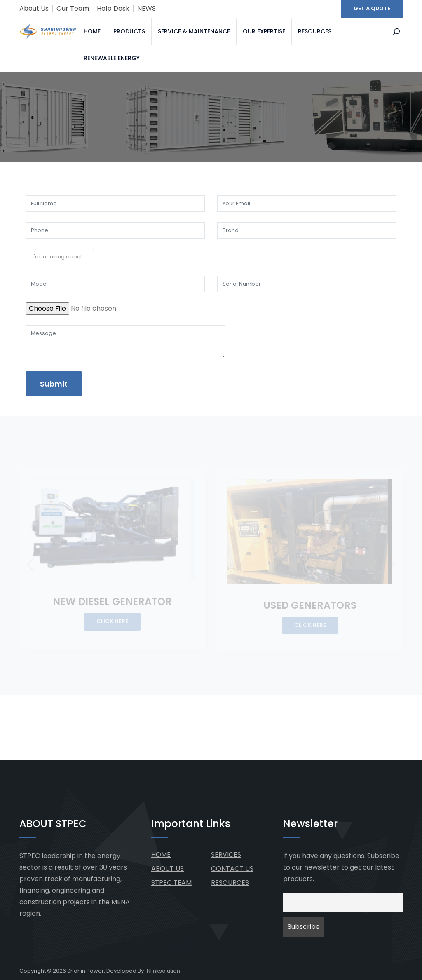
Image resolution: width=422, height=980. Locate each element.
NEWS (147, 8)
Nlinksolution (163, 971)
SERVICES (226, 855)
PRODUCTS (129, 31)
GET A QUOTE (372, 8)
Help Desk (113, 8)
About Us (34, 8)
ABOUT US (168, 869)
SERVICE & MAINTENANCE (194, 31)
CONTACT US (232, 869)
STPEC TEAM (171, 883)
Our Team (73, 8)
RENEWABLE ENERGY (112, 58)
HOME (92, 31)
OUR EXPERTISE (264, 31)
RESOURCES (315, 31)
